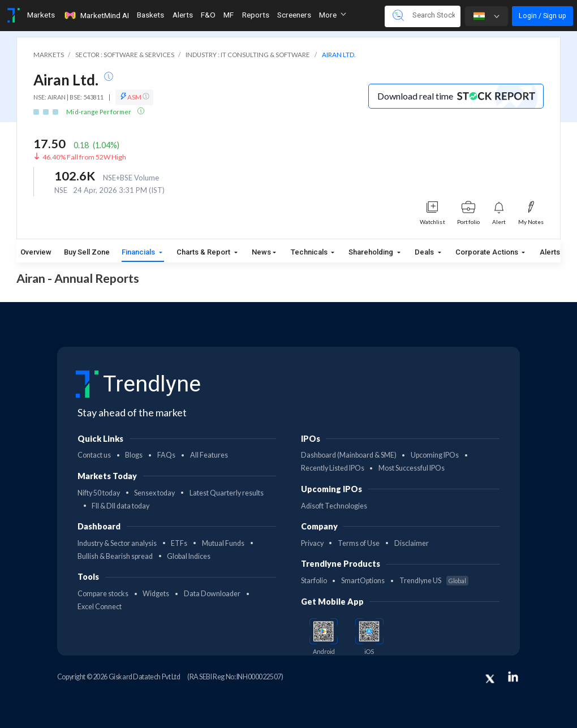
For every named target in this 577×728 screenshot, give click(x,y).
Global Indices (189, 556)
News (261, 252)
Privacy (312, 543)
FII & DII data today (120, 506)
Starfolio (314, 581)
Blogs (134, 455)
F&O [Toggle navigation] (208, 15)
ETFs (179, 543)
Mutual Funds (223, 543)
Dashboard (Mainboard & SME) (349, 455)
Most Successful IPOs (412, 468)
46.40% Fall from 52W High (84, 157)
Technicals (310, 252)
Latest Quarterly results (227, 493)
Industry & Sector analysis (117, 543)
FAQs (166, 455)
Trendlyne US (434, 581)
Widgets (156, 594)
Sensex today (154, 493)
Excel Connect (100, 607)
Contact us (94, 455)
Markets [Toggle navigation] (41, 15)
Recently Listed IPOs (333, 468)
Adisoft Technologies (334, 506)
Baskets (150, 15)
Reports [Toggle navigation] (256, 15)
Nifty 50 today (99, 493)
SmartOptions (363, 581)
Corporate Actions (488, 252)
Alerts (550, 250)
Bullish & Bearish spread (115, 556)
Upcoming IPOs (435, 455)
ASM (134, 97)
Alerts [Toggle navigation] (183, 15)
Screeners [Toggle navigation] (294, 15)
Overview (36, 252)
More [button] (333, 15)
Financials (139, 252)
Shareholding (372, 252)
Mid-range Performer (99, 112)
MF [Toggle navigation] (229, 15)
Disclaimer (412, 543)
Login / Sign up (542, 16)
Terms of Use (359, 543)
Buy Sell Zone (87, 252)
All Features (209, 455)
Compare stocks (103, 594)
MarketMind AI (96, 15)
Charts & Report (204, 252)
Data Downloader (212, 594)
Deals (425, 252)
